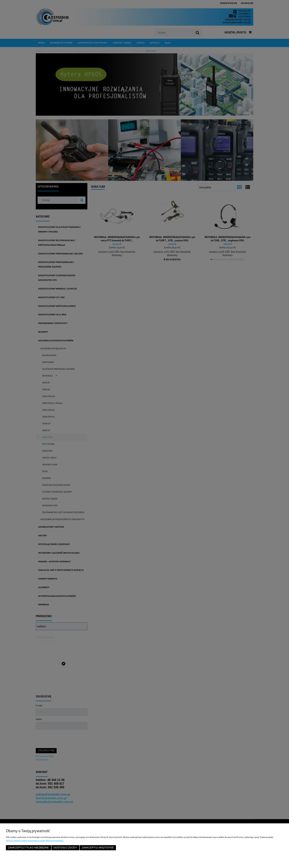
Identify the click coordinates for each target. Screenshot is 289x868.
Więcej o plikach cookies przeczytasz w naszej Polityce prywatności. (35, 841)
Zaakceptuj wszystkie (98, 848)
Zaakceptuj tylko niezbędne (28, 848)
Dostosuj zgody (65, 848)
